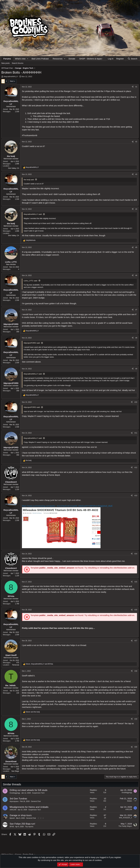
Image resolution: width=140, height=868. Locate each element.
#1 (136, 87)
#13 (136, 496)
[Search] (132, 59)
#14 (136, 554)
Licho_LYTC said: (31, 281)
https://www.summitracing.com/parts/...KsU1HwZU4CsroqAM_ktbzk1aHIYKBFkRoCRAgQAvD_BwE (67, 506)
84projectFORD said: (32, 343)
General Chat (36, 801)
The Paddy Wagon (125, 826)
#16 (136, 610)
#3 (136, 174)
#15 (136, 582)
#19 (136, 719)
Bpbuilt (12, 818)
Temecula (16, 665)
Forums (7, 59)
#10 (136, 402)
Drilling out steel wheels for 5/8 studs (29, 790)
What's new (20, 59)
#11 (136, 433)
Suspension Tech (38, 793)
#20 (136, 747)
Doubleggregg (15, 793)
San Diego (15, 771)
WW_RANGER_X (125, 818)
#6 (136, 275)
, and (39, 664)
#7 (136, 310)
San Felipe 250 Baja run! (22, 824)
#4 (136, 209)
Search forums (18, 63)
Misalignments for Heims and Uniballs (29, 807)
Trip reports (29, 827)
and (33, 712)
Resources (58, 59)
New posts (6, 63)
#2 (136, 142)
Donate (72, 59)
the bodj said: (29, 180)
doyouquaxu (14, 801)
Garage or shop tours (21, 815)
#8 (136, 338)
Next (12, 81)
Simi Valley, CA (14, 168)
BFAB (12, 827)
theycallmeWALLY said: (33, 214)
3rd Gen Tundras (18, 799)
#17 (136, 641)
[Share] (133, 87)
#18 (136, 671)
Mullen (130, 801)
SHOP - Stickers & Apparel (91, 59)
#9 (136, 369)
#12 (136, 468)
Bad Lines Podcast (40, 59)
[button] (28, 59)
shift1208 (13, 810)
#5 (136, 247)
